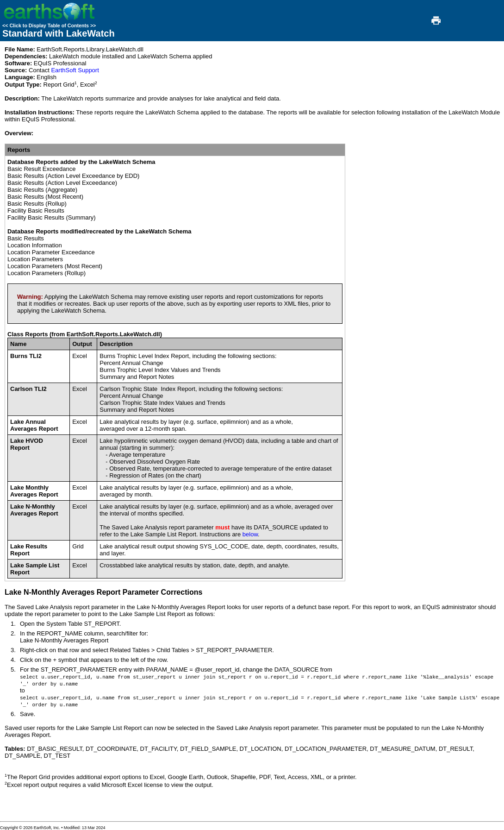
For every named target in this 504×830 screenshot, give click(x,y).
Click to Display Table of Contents (49, 25)
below (250, 534)
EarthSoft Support (75, 70)
